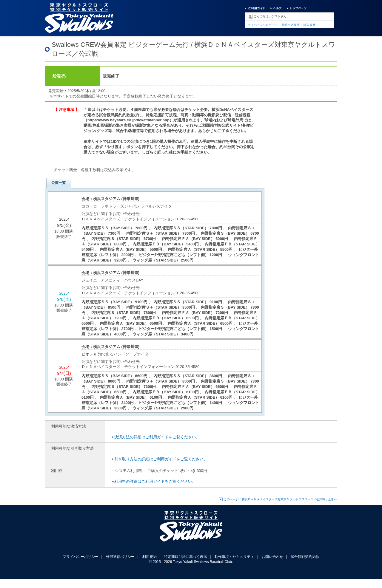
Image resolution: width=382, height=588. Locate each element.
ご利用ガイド (255, 9)
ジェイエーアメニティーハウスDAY (112, 280)
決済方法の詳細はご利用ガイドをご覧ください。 (157, 437)
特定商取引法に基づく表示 (186, 557)
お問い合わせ (272, 557)
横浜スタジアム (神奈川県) (116, 199)
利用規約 (150, 557)
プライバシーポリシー (81, 557)
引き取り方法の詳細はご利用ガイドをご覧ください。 (161, 459)
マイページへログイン (263, 25)
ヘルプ (276, 9)
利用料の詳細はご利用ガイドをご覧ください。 (155, 481)
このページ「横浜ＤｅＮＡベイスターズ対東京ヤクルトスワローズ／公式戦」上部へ (281, 499)
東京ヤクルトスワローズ (191, 530)
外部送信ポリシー (120, 557)
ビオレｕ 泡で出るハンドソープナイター (117, 354)
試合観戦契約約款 (305, 557)
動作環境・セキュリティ (234, 557)
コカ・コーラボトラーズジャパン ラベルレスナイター (129, 206)
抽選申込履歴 (291, 25)
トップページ (296, 9)
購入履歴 (309, 25)
